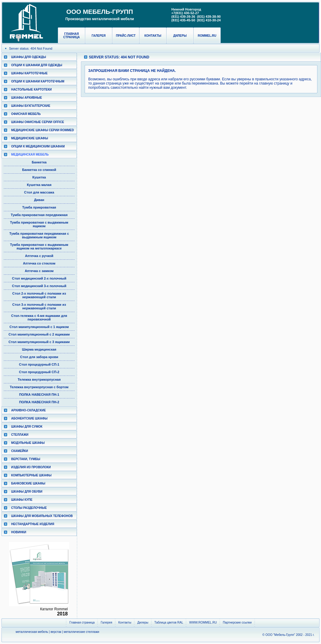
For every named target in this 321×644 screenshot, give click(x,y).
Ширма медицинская (39, 349)
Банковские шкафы (28, 483)
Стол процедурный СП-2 (39, 372)
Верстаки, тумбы (26, 459)
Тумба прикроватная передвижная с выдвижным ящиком (39, 235)
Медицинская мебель (30, 155)
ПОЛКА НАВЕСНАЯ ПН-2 (39, 402)
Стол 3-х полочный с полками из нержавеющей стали (39, 306)
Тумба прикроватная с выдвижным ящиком (39, 224)
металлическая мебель (32, 632)
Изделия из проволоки (31, 467)
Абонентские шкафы (29, 418)
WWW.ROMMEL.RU (203, 622)
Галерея (99, 36)
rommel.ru (207, 36)
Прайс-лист (126, 36)
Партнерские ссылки (237, 622)
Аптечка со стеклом (39, 263)
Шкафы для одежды (29, 57)
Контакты (153, 36)
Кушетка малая (39, 185)
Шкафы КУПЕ (22, 500)
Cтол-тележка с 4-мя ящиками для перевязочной (39, 317)
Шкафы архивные (27, 98)
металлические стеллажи (82, 632)
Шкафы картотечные (29, 73)
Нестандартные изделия (33, 524)
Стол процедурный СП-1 (39, 364)
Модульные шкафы (28, 443)
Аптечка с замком (39, 271)
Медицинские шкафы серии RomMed (42, 130)
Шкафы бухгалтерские (31, 106)
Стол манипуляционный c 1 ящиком (39, 327)
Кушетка (39, 177)
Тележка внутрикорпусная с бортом (39, 387)
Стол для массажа (39, 192)
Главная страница (72, 36)
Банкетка (39, 162)
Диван (39, 200)
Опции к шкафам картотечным (38, 81)
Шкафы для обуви (27, 492)
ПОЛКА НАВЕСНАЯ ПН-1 (39, 395)
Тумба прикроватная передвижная (39, 215)
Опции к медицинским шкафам (38, 146)
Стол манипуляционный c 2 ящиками (39, 334)
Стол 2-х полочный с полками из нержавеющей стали (39, 295)
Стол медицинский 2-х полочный (39, 278)
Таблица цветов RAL (169, 622)
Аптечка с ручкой (39, 256)
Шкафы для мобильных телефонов (42, 516)
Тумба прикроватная (39, 207)
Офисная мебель (26, 114)
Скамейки (20, 451)
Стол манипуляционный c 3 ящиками (39, 342)
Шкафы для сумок (27, 427)
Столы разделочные (29, 508)
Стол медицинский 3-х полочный (39, 286)
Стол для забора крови (39, 357)
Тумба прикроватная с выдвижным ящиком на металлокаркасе (39, 246)
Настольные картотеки (31, 90)
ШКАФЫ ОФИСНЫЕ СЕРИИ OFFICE (38, 122)
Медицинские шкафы (30, 138)
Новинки (19, 532)
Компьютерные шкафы (31, 475)
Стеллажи (20, 435)
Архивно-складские (28, 410)
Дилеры (180, 36)
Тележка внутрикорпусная (39, 379)
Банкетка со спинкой (39, 170)
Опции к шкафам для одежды (37, 65)
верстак (56, 632)
